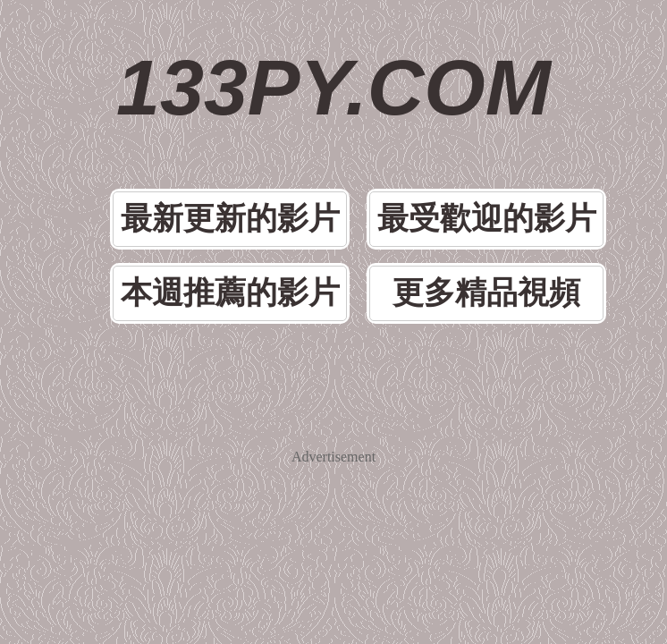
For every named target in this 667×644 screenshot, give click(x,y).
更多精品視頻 (486, 293)
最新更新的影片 (230, 219)
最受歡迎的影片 (487, 219)
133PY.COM (333, 87)
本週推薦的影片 (230, 293)
